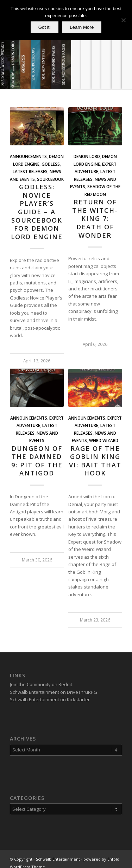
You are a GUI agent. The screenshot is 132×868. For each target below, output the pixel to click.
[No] (123, 20)
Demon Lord (87, 156)
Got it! (45, 27)
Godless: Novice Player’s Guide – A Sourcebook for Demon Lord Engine (37, 212)
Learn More (82, 27)
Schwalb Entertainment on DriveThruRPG (54, 685)
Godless (51, 164)
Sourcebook (50, 179)
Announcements (28, 156)
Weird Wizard (104, 440)
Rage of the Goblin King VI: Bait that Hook (95, 461)
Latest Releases (30, 171)
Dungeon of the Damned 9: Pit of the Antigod (37, 461)
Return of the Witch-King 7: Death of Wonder (95, 219)
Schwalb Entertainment (58, 852)
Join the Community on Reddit (41, 677)
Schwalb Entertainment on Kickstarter (50, 692)
